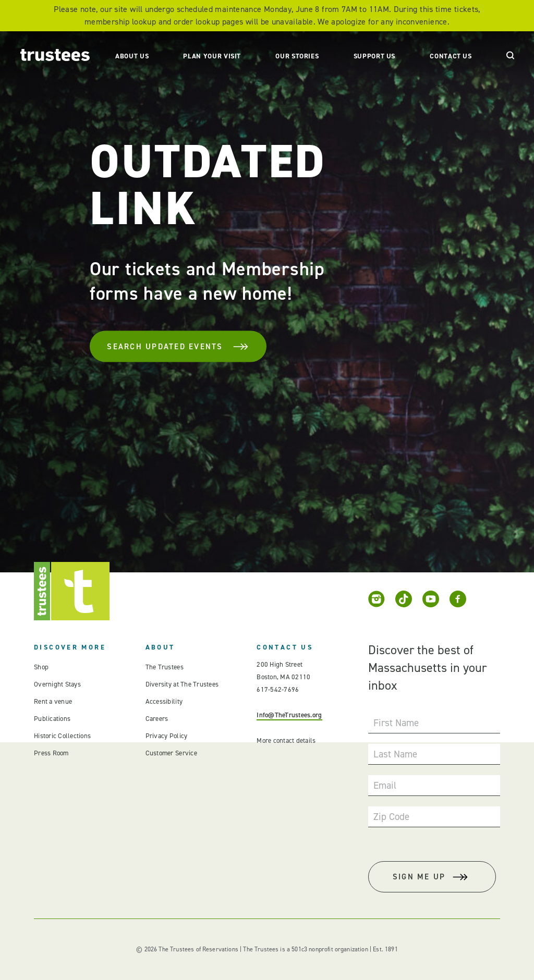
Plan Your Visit (212, 56)
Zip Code (391, 817)
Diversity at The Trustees (182, 684)
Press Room (51, 753)
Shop (41, 667)
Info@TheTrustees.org (289, 715)
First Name (396, 723)
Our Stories (297, 56)
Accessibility (164, 701)
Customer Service (171, 753)
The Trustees (165, 667)
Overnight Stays (57, 684)
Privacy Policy (167, 736)
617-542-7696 (278, 689)
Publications (52, 719)
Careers (157, 719)
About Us (132, 56)
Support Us (375, 56)
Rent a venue (53, 701)
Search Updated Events (178, 347)
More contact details (286, 740)
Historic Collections (62, 736)
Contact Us (451, 56)
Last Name (395, 754)
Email (385, 785)
